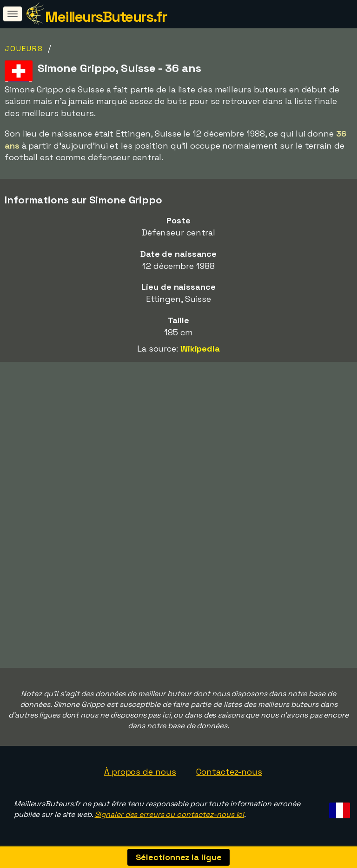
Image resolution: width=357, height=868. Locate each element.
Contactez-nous (229, 772)
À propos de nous (140, 772)
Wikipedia (200, 349)
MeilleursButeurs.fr (106, 17)
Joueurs (24, 49)
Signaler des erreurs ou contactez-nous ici (170, 814)
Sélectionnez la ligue (179, 857)
